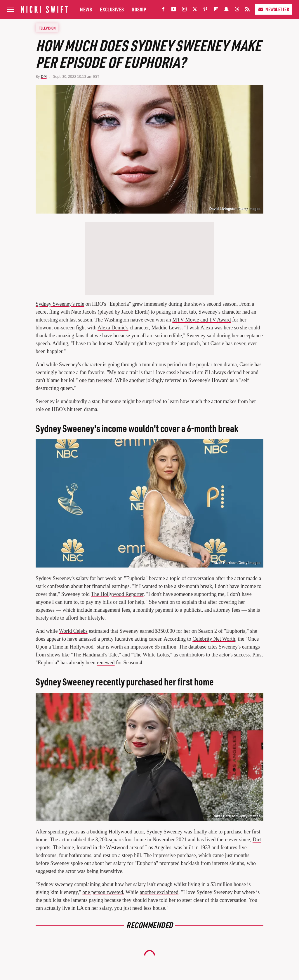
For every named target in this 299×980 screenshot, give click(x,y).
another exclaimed (159, 892)
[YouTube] (174, 10)
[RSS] (247, 10)
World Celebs (73, 631)
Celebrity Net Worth (214, 639)
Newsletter (273, 9)
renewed (106, 663)
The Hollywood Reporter (117, 594)
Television (47, 28)
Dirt (257, 840)
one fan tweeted (96, 380)
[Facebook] (163, 10)
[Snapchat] (226, 10)
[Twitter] (195, 10)
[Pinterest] (205, 10)
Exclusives (112, 9)
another (137, 380)
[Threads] (237, 10)
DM (44, 76)
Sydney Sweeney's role (60, 304)
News (86, 9)
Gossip (139, 9)
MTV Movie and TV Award (201, 320)
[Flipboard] (216, 10)
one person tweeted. (103, 892)
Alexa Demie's (113, 328)
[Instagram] (184, 10)
